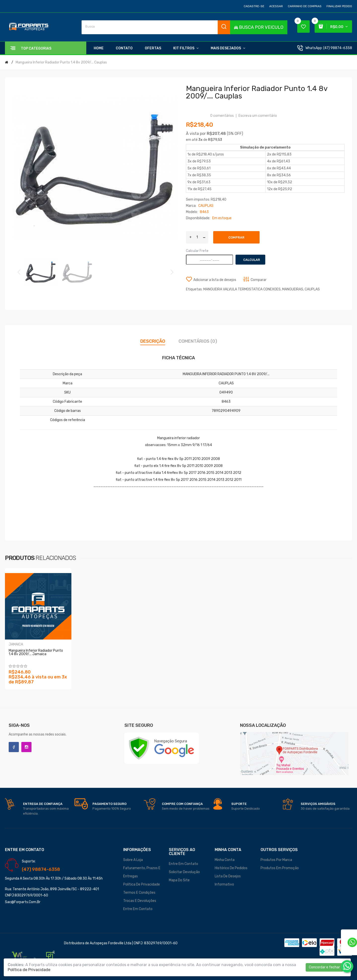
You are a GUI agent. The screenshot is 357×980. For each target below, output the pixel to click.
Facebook (14, 747)
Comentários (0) (198, 341)
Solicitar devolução (184, 872)
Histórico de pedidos (231, 868)
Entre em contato (138, 909)
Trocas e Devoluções (140, 901)
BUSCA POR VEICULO (259, 27)
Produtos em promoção (280, 868)
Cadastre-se (254, 6)
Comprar (236, 237)
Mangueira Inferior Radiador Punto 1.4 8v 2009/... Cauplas (61, 62)
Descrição (153, 341)
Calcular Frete (197, 251)
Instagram (26, 747)
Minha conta (225, 860)
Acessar (276, 6)
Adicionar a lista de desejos (215, 280)
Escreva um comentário (258, 116)
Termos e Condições (139, 893)
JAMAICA (16, 644)
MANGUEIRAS (293, 289)
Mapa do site (179, 880)
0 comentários (222, 116)
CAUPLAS (312, 289)
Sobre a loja (133, 860)
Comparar (259, 280)
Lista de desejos (228, 876)
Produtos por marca (276, 860)
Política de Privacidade (142, 884)
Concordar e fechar (324, 967)
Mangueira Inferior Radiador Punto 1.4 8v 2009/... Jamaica (36, 652)
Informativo (224, 884)
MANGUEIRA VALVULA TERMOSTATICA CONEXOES (242, 289)
